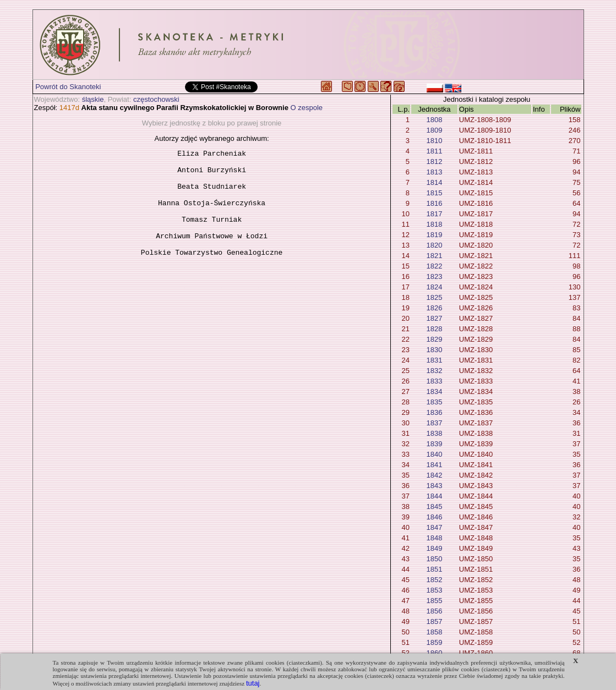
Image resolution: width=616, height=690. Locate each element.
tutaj (253, 683)
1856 (434, 611)
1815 (434, 193)
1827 (434, 318)
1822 (434, 266)
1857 (434, 621)
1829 (434, 339)
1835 (434, 402)
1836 (434, 412)
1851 (434, 569)
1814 (434, 182)
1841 (434, 465)
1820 (434, 245)
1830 (434, 350)
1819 (434, 235)
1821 (434, 256)
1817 (434, 214)
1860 (434, 653)
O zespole (307, 108)
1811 (434, 151)
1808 (434, 120)
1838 (434, 433)
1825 (434, 297)
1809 (434, 130)
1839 (434, 444)
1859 (434, 642)
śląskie (93, 99)
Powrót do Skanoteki (68, 87)
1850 (434, 559)
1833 (434, 381)
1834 (434, 391)
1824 (434, 287)
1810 (434, 141)
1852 (434, 580)
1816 (434, 203)
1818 (434, 224)
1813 (434, 172)
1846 (434, 517)
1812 (434, 161)
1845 (434, 506)
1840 (434, 454)
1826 (434, 308)
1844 (434, 496)
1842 (434, 475)
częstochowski (156, 99)
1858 (434, 632)
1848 (434, 538)
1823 (434, 276)
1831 (434, 360)
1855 (434, 601)
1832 (434, 371)
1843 (434, 486)
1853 (434, 590)
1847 (434, 527)
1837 (434, 423)
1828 (434, 329)
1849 (434, 548)
